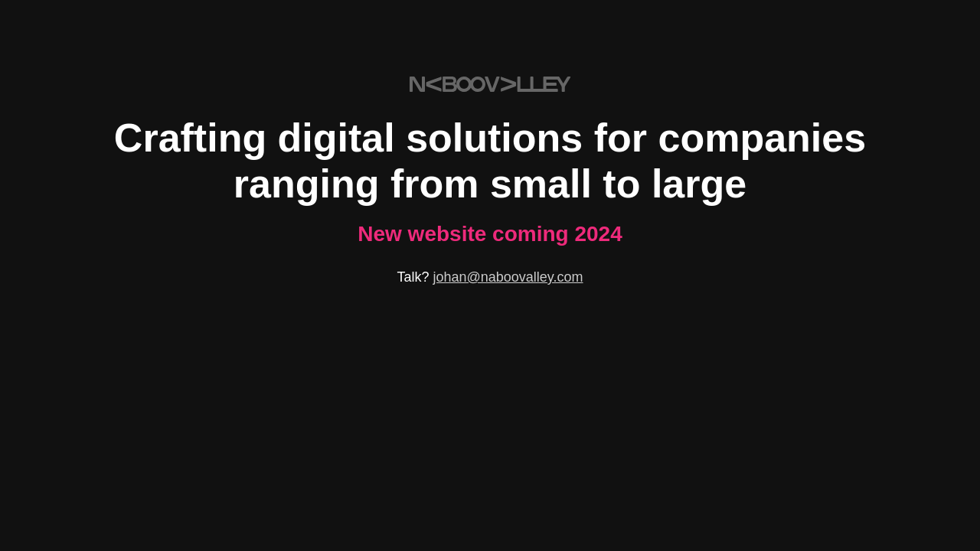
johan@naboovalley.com (508, 277)
